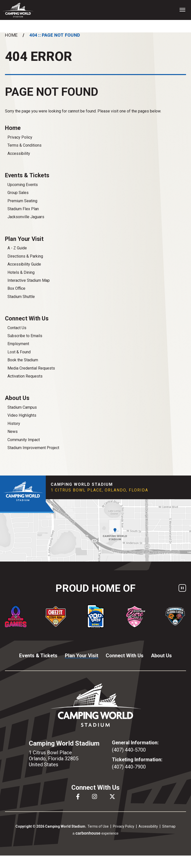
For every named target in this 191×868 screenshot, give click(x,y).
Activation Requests (25, 376)
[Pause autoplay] (182, 588)
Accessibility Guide (24, 264)
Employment (18, 344)
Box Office (16, 288)
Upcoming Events (23, 185)
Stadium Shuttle (21, 297)
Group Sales (18, 193)
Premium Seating (22, 201)
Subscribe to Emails (25, 336)
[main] (95, 254)
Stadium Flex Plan (23, 209)
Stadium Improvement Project (33, 448)
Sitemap (169, 826)
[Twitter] (112, 797)
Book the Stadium (23, 360)
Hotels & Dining (21, 272)
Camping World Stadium (18, 10)
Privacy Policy (20, 137)
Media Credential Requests (31, 368)
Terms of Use (98, 826)
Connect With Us (27, 318)
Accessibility (19, 153)
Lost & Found (19, 352)
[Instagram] (95, 797)
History (14, 424)
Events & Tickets (27, 175)
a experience (96, 833)
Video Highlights (22, 415)
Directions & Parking (25, 256)
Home (11, 35)
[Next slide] (187, 616)
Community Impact (24, 440)
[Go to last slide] (4, 616)
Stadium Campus (22, 407)
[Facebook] (78, 797)
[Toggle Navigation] (182, 9)
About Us (17, 398)
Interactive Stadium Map (29, 280)
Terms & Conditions (24, 145)
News (13, 432)
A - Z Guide (17, 248)
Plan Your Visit (24, 239)
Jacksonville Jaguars (26, 217)
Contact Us (17, 328)
